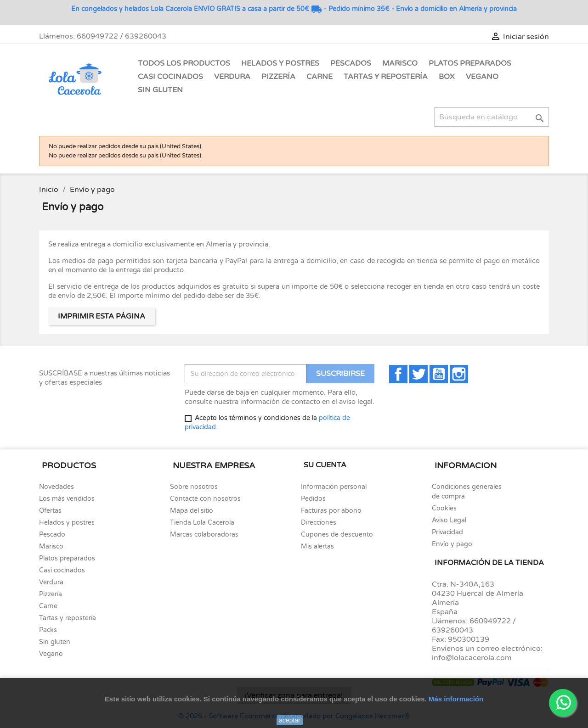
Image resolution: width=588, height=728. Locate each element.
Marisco (400, 63)
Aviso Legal (449, 520)
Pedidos (313, 499)
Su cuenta (325, 465)
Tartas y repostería (68, 618)
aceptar (290, 720)
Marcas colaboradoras (204, 535)
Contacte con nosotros (205, 499)
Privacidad (447, 532)
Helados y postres (67, 523)
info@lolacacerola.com (472, 658)
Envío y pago (452, 544)
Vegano (482, 77)
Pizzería (278, 77)
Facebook (398, 374)
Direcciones (319, 523)
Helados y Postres (280, 63)
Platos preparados (67, 558)
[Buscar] (492, 117)
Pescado (52, 535)
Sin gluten (160, 90)
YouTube (439, 374)
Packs (48, 630)
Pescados (351, 63)
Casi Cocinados (170, 77)
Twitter (418, 374)
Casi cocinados (62, 570)
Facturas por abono (331, 511)
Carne (319, 77)
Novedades (57, 487)
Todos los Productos (184, 63)
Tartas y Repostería (386, 77)
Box (447, 77)
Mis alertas (317, 546)
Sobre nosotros (194, 487)
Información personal (334, 487)
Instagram (459, 374)
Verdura (232, 77)
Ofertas (50, 511)
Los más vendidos (67, 499)
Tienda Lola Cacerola (202, 523)
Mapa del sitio (192, 511)
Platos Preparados (470, 63)
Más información (456, 699)
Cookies (444, 508)
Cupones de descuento (337, 535)
